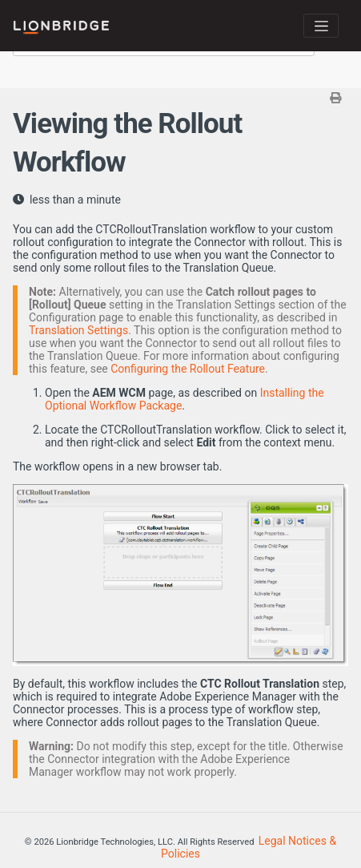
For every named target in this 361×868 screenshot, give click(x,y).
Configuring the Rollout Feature (188, 369)
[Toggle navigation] (321, 26)
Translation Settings (78, 330)
